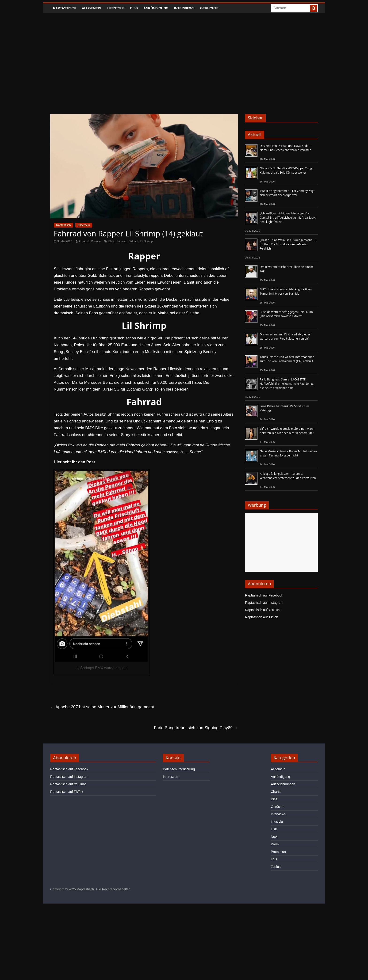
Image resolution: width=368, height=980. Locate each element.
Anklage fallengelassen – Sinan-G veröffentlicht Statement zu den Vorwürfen (288, 476)
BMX (111, 241)
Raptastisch (65, 8)
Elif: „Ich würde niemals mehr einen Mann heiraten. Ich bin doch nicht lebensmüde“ (287, 431)
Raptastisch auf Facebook (264, 595)
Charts (276, 792)
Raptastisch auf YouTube (263, 610)
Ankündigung (156, 8)
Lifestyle (116, 8)
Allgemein (92, 8)
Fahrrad (122, 241)
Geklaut (133, 241)
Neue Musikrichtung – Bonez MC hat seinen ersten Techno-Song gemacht (288, 453)
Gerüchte (209, 8)
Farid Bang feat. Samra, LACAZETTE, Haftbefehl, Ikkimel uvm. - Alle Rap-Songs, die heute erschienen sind (287, 384)
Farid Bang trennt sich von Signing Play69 (196, 728)
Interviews (184, 8)
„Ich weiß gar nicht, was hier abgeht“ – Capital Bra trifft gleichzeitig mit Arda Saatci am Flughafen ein (288, 218)
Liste (274, 829)
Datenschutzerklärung (179, 769)
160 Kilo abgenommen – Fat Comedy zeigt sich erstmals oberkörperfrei (287, 193)
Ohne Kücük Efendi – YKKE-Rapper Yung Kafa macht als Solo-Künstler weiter (286, 170)
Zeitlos (276, 867)
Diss (134, 8)
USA (274, 859)
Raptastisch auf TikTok (261, 617)
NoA (274, 837)
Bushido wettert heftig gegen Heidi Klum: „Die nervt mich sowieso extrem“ (287, 314)
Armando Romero (90, 241)
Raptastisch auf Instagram (264, 603)
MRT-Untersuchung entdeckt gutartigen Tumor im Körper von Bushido (286, 291)
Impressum (171, 777)
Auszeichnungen (283, 784)
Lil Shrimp (147, 241)
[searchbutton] (314, 8)
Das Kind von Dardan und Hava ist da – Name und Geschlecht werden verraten (286, 148)
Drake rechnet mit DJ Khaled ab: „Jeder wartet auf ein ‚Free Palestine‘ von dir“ (285, 336)
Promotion (278, 852)
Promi (275, 844)
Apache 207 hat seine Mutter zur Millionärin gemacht (102, 707)
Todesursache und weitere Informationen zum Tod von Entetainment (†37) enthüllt (287, 359)
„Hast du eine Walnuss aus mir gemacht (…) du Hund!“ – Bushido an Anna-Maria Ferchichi (288, 244)
